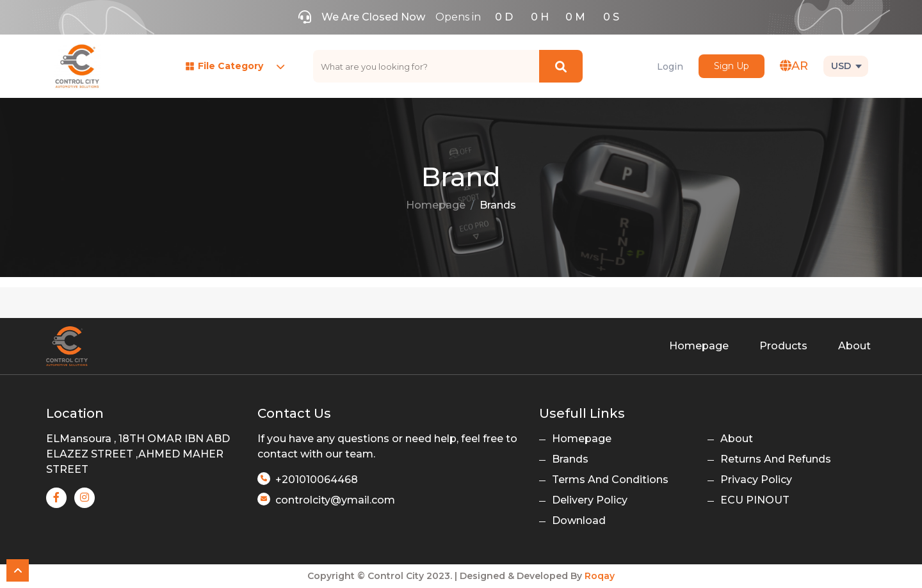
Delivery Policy (590, 500)
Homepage (436, 205)
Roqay (600, 576)
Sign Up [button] (732, 66)
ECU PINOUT (755, 500)
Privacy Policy (756, 480)
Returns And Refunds (776, 459)
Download (579, 520)
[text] (426, 66)
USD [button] (841, 66)
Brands (498, 205)
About (854, 346)
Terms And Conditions (610, 480)
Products (783, 346)
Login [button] (670, 67)
